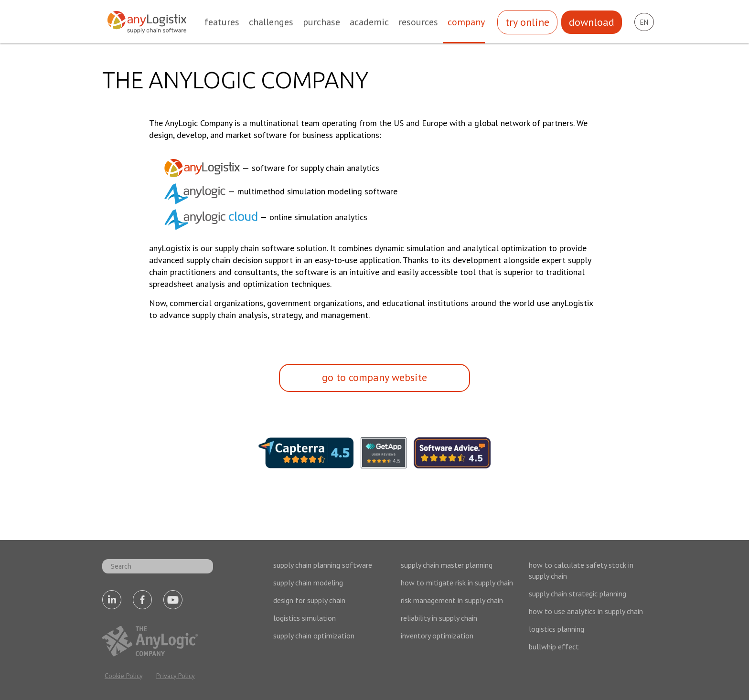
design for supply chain (309, 600)
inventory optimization (437, 636)
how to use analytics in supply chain (586, 611)
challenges (271, 22)
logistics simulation (305, 618)
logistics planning (556, 629)
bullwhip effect (554, 647)
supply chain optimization (314, 636)
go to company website (374, 377)
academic (369, 22)
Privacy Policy (176, 676)
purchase (321, 22)
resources (418, 22)
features (222, 22)
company (466, 22)
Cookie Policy (123, 676)
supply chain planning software (323, 565)
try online (527, 22)
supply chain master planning (447, 565)
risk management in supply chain (452, 600)
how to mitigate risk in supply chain (457, 583)
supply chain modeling (308, 583)
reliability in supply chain (439, 618)
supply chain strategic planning (578, 594)
